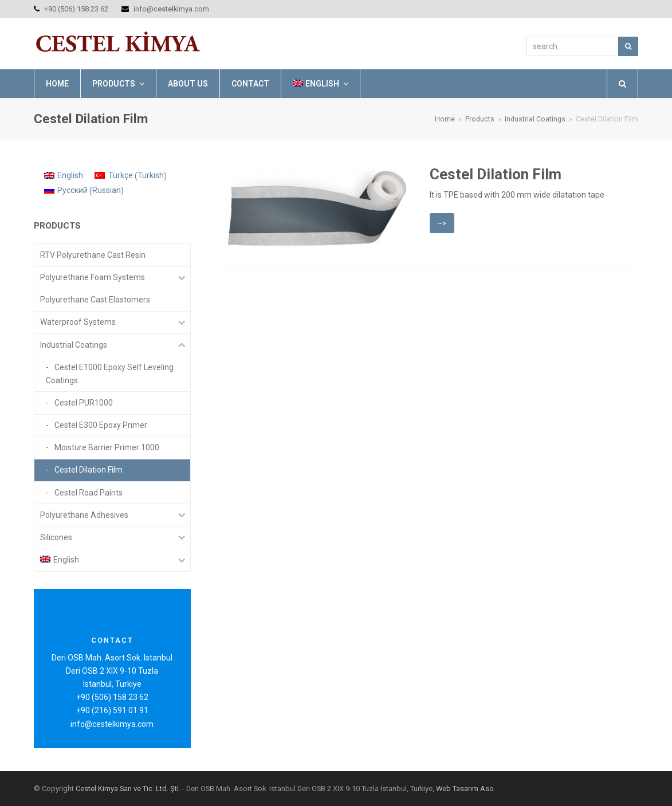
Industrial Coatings (74, 345)
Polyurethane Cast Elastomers (95, 300)
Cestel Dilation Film (496, 174)
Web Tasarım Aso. (466, 789)
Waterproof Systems (78, 322)
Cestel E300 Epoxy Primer (101, 425)
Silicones (56, 537)
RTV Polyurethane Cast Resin (93, 255)
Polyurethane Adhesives (84, 515)
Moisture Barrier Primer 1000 (107, 447)
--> (442, 223)
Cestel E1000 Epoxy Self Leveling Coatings (110, 374)
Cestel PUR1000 (84, 403)
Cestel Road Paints (89, 493)
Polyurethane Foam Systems (93, 277)
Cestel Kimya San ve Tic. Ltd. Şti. (128, 789)
